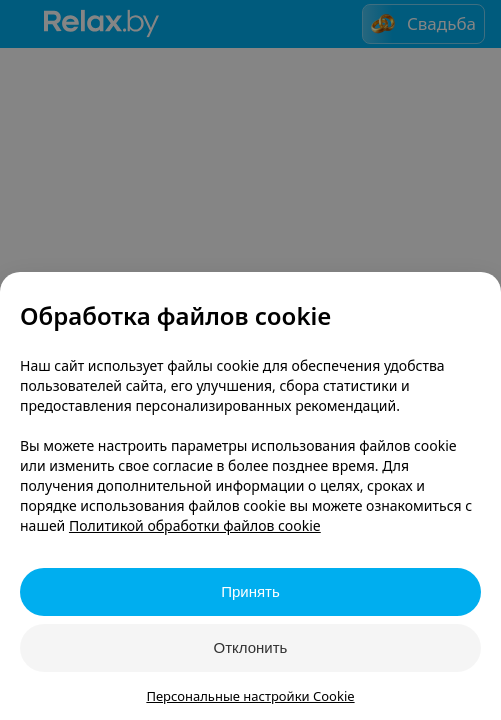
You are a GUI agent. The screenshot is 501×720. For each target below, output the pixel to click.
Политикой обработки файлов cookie (195, 525)
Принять (250, 591)
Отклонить (251, 647)
